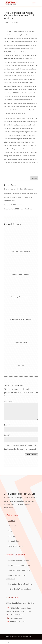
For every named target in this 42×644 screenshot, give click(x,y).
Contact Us (13, 526)
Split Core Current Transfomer (20, 560)
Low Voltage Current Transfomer (20, 584)
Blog (16, 22)
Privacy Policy (14, 541)
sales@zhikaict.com (17, 621)
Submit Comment (31, 455)
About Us (12, 521)
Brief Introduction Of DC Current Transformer (19, 189)
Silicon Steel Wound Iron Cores (20, 589)
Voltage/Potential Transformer (19, 570)
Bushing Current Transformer (19, 565)
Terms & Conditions (16, 546)
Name (7, 425)
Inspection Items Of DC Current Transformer (18, 209)
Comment (9, 401)
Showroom (12, 536)
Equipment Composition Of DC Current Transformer (21, 193)
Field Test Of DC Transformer (14, 205)
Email (7, 435)
